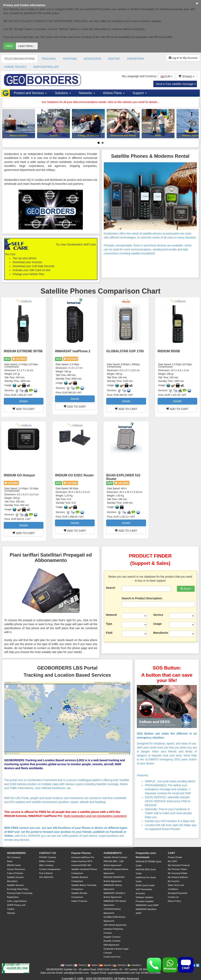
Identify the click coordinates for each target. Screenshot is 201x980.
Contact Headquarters (50, 869)
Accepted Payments (177, 893)
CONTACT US (47, 853)
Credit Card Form (112, 957)
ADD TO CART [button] (24, 409)
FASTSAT (114, 59)
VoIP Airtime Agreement (115, 925)
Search (111, 588)
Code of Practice (15, 873)
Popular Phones (81, 853)
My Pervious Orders (177, 869)
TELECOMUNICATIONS (19, 59)
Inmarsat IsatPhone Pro (83, 857)
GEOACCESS (93, 59)
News (10, 861)
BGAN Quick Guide (145, 885)
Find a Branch (46, 873)
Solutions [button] (63, 93)
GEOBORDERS (16, 853)
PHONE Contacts (48, 857)
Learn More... (27, 46)
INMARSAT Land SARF (147, 905)
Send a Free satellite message (176, 84)
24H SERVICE (46, 877)
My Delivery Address (178, 877)
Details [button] (24, 401)
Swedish (134, 965)
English (67, 965)
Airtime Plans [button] (114, 93)
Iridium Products (79, 901)
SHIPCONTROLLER (46, 67)
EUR (167, 76)
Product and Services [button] (30, 93)
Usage (157, 624)
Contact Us (173, 897)
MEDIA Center (14, 865)
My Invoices (174, 881)
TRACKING (49, 59)
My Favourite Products (179, 865)
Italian (92, 965)
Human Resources (16, 869)
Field (109, 633)
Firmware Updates (145, 901)
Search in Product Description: (142, 598)
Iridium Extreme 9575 (82, 861)
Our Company (14, 857)
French (80, 965)
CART (171, 853)
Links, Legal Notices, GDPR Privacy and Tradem (17, 905)
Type (109, 624)
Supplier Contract (112, 937)
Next (194, 124)
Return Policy (174, 901)
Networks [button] (87, 93)
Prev (7, 124)
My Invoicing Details (177, 873)
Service (158, 615)
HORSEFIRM (135, 59)
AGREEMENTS (113, 853)
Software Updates (144, 897)
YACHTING (70, 59)
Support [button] (139, 93)
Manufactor (160, 633)
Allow (9, 46)
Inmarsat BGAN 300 (81, 865)
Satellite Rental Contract (115, 857)
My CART (172, 861)
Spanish (105, 965)
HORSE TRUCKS (15, 67)
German (119, 965)
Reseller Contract (112, 941)
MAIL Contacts (46, 865)
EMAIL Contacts (47, 861)
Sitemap (11, 913)
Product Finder (175, 857)
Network (111, 615)
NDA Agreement (111, 945)
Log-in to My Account (183, 58)
